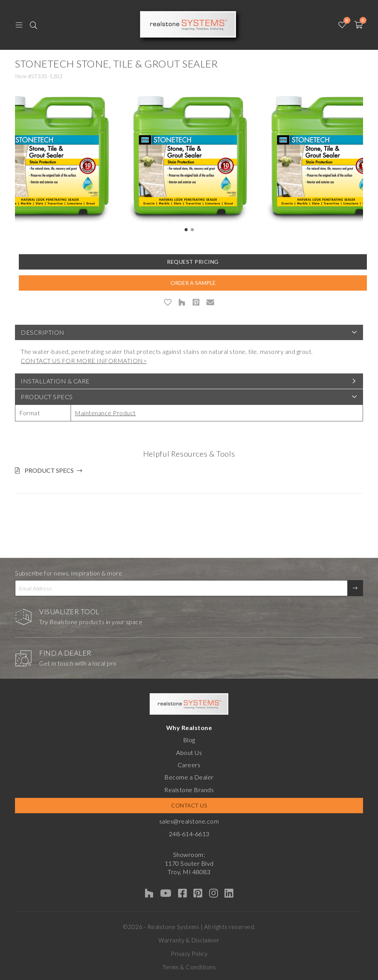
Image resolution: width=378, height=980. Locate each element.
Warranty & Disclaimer (189, 940)
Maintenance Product (105, 413)
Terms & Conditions (189, 967)
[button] (186, 230)
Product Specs (47, 397)
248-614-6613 (189, 834)
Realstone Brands (189, 790)
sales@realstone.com (189, 821)
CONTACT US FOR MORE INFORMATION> (84, 361)
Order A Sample (193, 283)
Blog (189, 740)
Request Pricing (193, 262)
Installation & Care (55, 381)
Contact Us (189, 805)
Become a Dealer (189, 777)
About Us (189, 752)
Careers (189, 765)
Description (43, 332)
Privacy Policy (189, 954)
